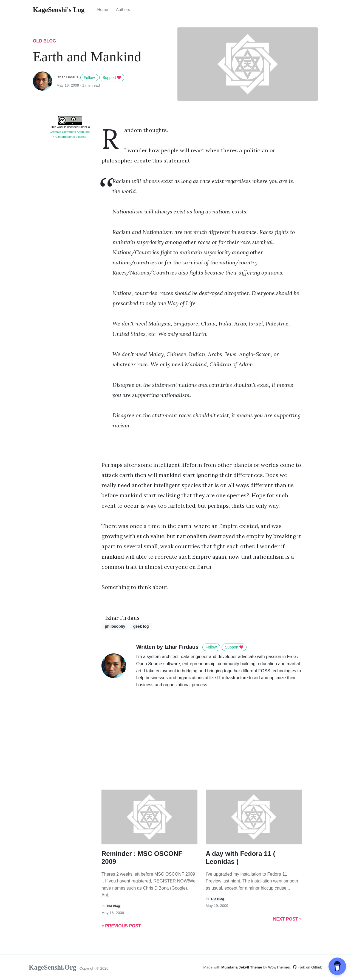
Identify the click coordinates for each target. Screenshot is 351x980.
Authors (123, 10)
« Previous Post (121, 926)
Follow (89, 78)
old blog (44, 41)
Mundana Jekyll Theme (242, 967)
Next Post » (287, 919)
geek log (141, 626)
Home (103, 10)
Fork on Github (308, 967)
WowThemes (279, 967)
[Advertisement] (70, 226)
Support (112, 78)
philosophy (115, 626)
